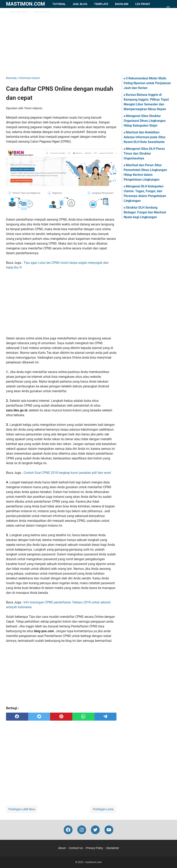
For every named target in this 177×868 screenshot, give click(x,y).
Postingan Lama (103, 809)
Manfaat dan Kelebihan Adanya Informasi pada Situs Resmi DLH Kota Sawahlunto (145, 137)
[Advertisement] (88, 42)
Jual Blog (80, 4)
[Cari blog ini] (169, 8)
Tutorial (59, 4)
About (62, 848)
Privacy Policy (94, 848)
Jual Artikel (19, 12)
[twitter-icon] (95, 830)
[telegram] (106, 717)
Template (101, 4)
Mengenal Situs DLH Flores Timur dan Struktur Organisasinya (144, 153)
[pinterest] (61, 717)
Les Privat (143, 4)
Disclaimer (113, 848)
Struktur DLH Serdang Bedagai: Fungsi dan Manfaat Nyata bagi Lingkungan (145, 212)
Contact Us (76, 848)
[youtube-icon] (109, 830)
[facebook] (17, 717)
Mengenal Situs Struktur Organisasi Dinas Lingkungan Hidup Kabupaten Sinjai (145, 121)
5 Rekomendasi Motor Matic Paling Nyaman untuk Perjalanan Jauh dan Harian (147, 83)
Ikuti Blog (42, 12)
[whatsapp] (83, 717)
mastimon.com (25, 4)
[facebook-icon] (68, 830)
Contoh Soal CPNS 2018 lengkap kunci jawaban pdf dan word (67, 473)
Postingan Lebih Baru (22, 809)
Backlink (122, 4)
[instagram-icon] (82, 830)
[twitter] (39, 717)
